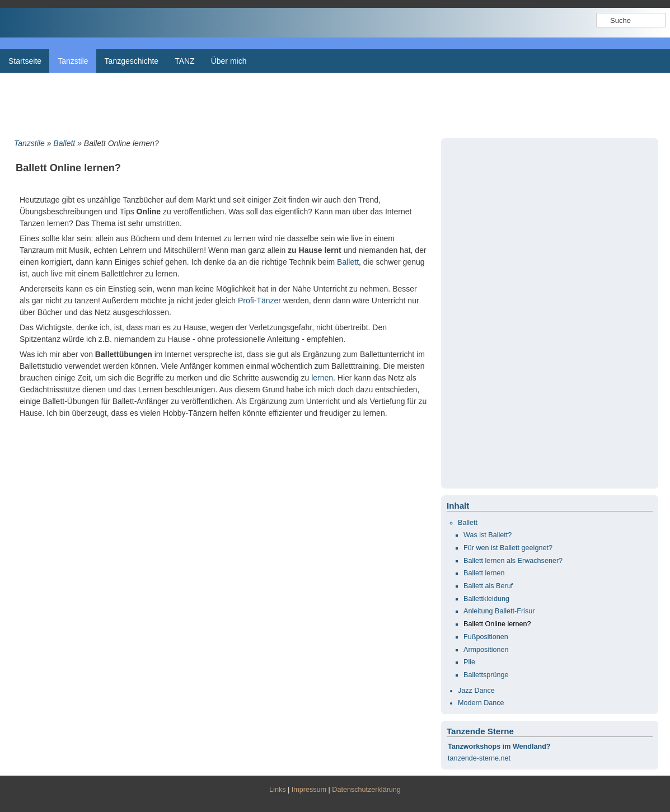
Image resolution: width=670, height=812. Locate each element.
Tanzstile (29, 143)
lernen (322, 378)
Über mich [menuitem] (229, 61)
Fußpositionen (486, 637)
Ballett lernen (484, 573)
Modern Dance (481, 703)
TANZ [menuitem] (185, 61)
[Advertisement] (335, 104)
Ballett (64, 143)
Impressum (309, 790)
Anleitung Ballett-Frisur (499, 611)
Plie (469, 662)
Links (277, 790)
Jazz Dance (476, 691)
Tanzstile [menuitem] (73, 61)
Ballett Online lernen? (497, 624)
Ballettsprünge (486, 675)
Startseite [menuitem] (25, 61)
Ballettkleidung (486, 599)
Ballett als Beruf (488, 586)
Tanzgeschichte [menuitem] (132, 61)
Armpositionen (486, 650)
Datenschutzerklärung (366, 790)
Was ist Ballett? (488, 535)
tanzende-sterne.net (479, 758)
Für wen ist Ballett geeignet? (508, 548)
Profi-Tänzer (259, 301)
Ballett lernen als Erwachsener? (513, 561)
